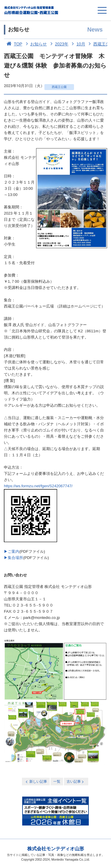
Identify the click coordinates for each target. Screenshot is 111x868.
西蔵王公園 (59, 87)
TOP (13, 44)
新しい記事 (36, 782)
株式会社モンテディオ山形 (56, 849)
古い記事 (76, 782)
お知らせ (35, 44)
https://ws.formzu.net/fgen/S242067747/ (38, 486)
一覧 (57, 782)
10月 (77, 44)
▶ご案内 (12, 551)
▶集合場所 (13, 558)
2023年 (58, 44)
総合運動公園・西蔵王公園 (32, 10)
